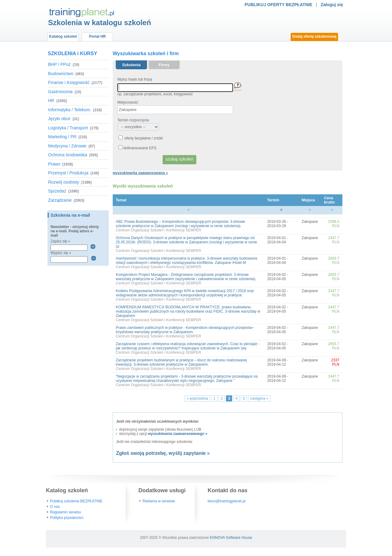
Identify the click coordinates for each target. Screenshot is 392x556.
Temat (121, 200)
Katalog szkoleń (63, 36)
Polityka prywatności (67, 518)
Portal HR (98, 36)
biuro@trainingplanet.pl (227, 501)
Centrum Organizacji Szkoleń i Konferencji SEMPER (158, 230)
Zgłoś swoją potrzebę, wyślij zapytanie (161, 453)
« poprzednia (197, 398)
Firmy (164, 65)
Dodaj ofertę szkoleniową (314, 36)
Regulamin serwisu (65, 512)
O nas (55, 507)
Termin (273, 200)
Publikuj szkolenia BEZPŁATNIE (76, 501)
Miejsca (308, 200)
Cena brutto (329, 200)
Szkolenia (131, 65)
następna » (259, 398)
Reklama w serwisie (159, 501)
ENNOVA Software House (231, 538)
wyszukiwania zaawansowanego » (178, 434)
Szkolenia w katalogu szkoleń (100, 23)
